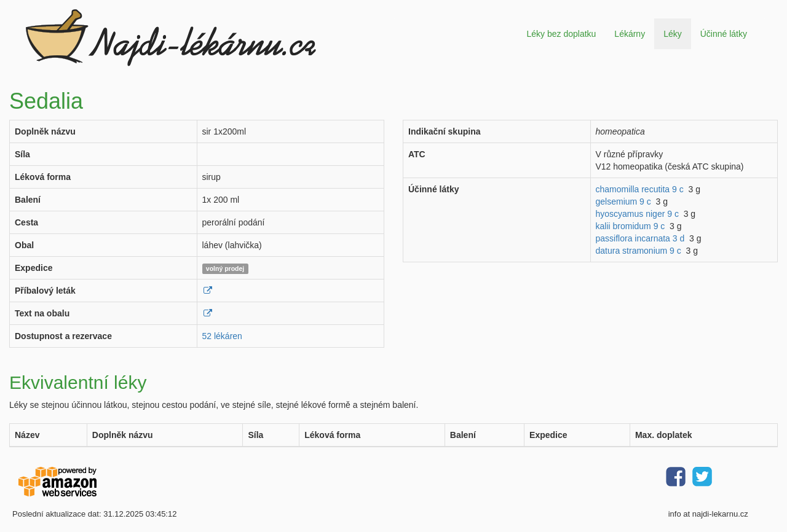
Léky (673, 34)
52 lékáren (222, 336)
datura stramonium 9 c (639, 251)
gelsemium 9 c (623, 201)
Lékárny (630, 34)
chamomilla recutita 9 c (640, 189)
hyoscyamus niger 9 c (637, 214)
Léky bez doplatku (561, 34)
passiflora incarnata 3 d (640, 238)
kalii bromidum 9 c (631, 226)
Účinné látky (724, 34)
